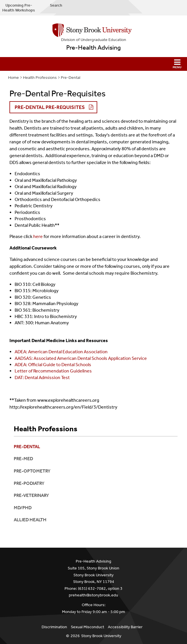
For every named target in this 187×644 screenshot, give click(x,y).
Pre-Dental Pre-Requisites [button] (50, 107)
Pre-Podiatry (29, 483)
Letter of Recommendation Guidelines (53, 371)
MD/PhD (23, 508)
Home (13, 78)
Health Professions (40, 78)
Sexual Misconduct (87, 627)
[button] (93, 64)
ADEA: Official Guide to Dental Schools (53, 365)
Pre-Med (23, 459)
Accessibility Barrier (125, 627)
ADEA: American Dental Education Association (61, 352)
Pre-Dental (71, 78)
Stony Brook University (101, 636)
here (38, 236)
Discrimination (54, 627)
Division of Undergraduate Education (94, 40)
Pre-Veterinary (31, 495)
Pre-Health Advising (93, 48)
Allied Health (30, 520)
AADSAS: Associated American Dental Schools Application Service (81, 358)
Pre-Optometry (32, 471)
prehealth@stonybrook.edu (93, 595)
